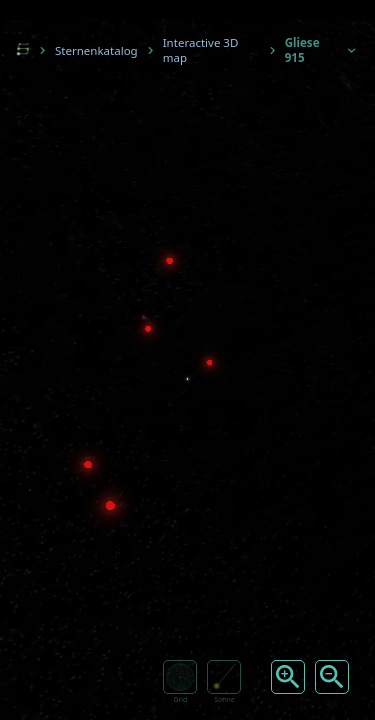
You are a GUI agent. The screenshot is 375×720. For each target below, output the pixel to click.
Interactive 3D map (201, 50)
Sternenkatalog (96, 50)
